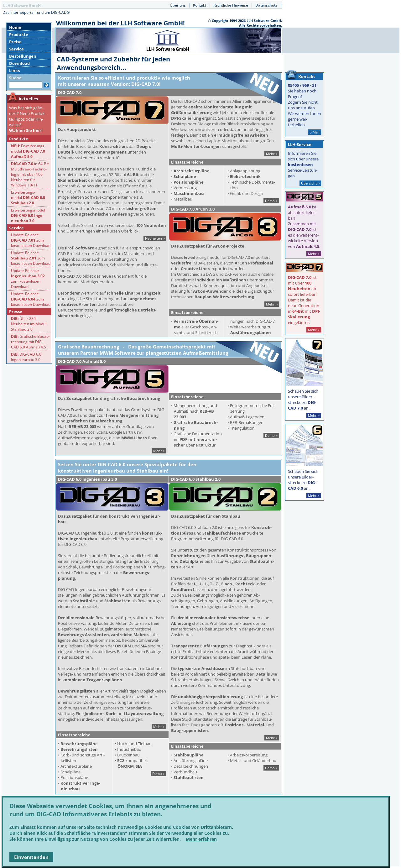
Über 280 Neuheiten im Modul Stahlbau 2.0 (29, 324)
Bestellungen (23, 56)
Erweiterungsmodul (28, 215)
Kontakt (200, 5)
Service (16, 49)
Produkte (19, 34)
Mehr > (272, 154)
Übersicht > (310, 183)
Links (14, 71)
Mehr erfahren (201, 839)
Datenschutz (266, 5)
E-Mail (315, 132)
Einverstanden (31, 857)
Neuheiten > (155, 238)
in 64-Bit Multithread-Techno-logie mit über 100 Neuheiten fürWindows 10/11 (30, 174)
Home (15, 27)
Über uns (178, 5)
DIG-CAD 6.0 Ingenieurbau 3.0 (26, 357)
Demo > (271, 201)
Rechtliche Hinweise (231, 5)
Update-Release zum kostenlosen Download (31, 240)
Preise (15, 42)
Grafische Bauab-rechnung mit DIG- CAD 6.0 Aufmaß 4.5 (30, 342)
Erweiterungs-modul (28, 151)
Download (19, 63)
